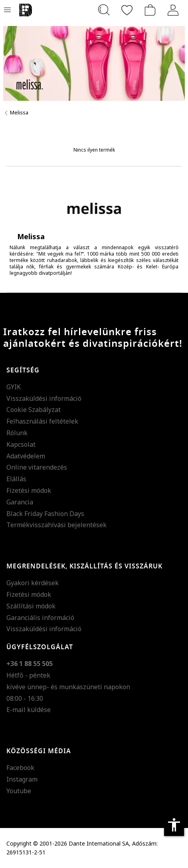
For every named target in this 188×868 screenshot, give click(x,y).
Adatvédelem (26, 456)
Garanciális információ (40, 618)
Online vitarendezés (37, 467)
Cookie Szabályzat (34, 410)
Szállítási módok (31, 606)
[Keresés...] (104, 10)
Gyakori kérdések (33, 583)
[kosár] (150, 10)
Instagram (22, 779)
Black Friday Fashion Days (45, 514)
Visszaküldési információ (44, 398)
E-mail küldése (29, 710)
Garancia (20, 502)
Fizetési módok (29, 490)
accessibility (174, 825)
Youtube (19, 791)
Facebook (20, 768)
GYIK (14, 387)
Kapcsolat (21, 444)
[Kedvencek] (127, 10)
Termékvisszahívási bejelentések (56, 525)
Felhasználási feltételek (42, 421)
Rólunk (17, 433)
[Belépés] (173, 10)
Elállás (16, 479)
